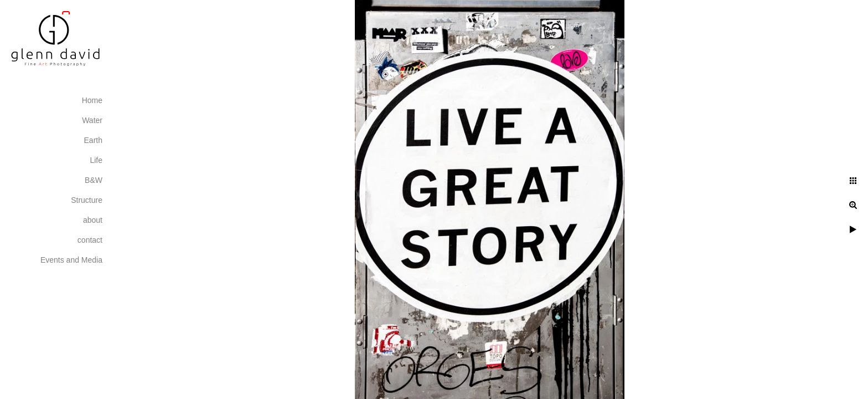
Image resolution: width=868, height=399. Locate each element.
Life (96, 160)
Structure (87, 200)
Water (92, 120)
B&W (94, 180)
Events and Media (71, 260)
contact (90, 240)
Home (92, 100)
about (93, 220)
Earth (93, 140)
